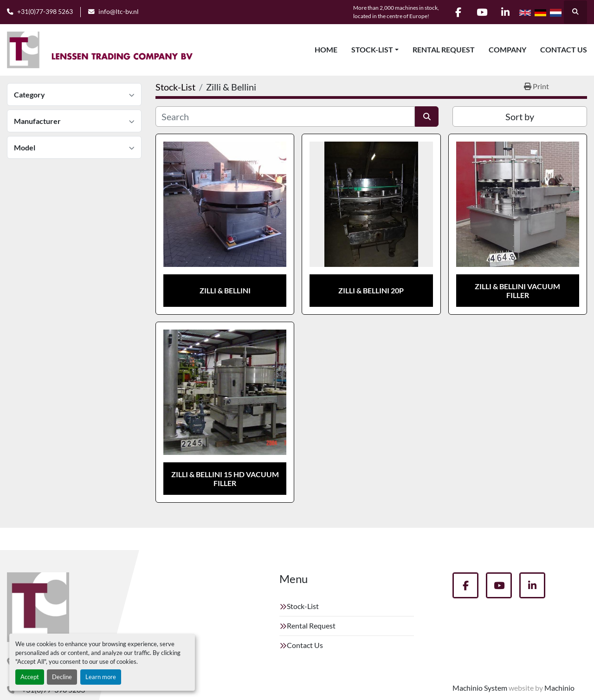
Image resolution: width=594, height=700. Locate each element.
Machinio (559, 688)
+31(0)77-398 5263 (45, 12)
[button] (375, 50)
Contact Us (564, 49)
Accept (30, 677)
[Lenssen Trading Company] (38, 607)
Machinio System (480, 688)
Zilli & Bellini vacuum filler (517, 291)
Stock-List (372, 49)
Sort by (520, 117)
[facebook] (458, 12)
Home (326, 49)
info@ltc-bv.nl (119, 12)
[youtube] (482, 12)
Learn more (101, 677)
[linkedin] (505, 12)
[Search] (285, 117)
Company (507, 49)
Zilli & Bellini (225, 290)
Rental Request (444, 49)
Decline (62, 677)
